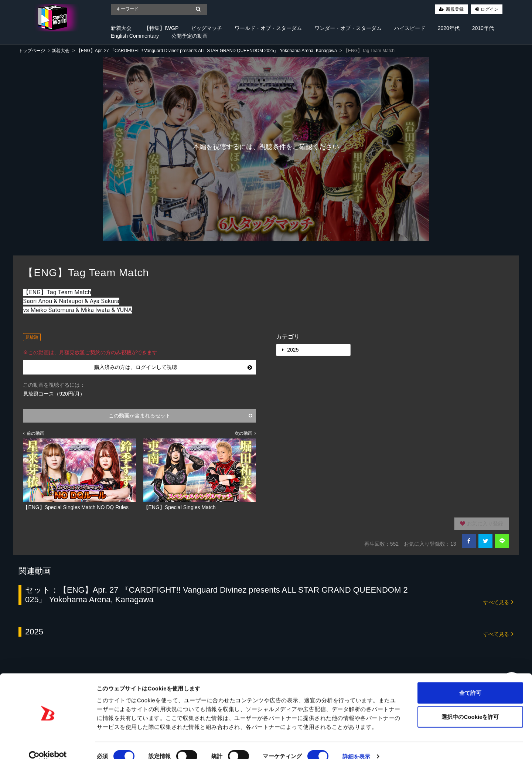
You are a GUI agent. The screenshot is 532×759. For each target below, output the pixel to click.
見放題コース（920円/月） (54, 394)
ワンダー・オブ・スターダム (348, 28)
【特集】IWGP (161, 28)
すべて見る (498, 602)
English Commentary (135, 36)
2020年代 (449, 28)
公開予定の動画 (190, 36)
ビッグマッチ (207, 28)
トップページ (32, 51)
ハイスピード (410, 28)
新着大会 (121, 28)
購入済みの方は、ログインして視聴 (173, 367)
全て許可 (470, 680)
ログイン (490, 9)
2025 (290, 350)
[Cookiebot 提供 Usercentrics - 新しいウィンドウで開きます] (48, 745)
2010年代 (483, 28)
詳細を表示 (357, 744)
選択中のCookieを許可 (470, 705)
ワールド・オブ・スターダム (268, 28)
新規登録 (455, 9)
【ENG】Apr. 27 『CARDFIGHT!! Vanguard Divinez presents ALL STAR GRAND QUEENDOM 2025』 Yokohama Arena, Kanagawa (207, 51)
